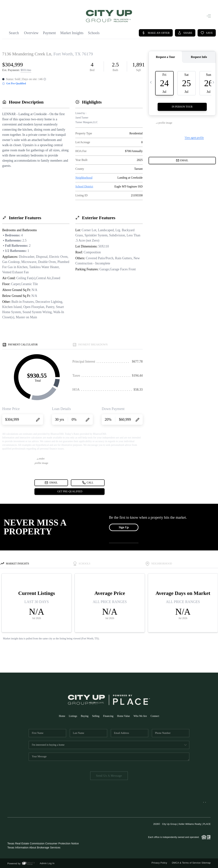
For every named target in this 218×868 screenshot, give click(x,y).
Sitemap (206, 863)
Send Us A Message (109, 776)
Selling (96, 716)
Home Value (123, 716)
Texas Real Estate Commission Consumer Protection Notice (43, 843)
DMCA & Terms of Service (186, 863)
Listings (73, 716)
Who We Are (140, 716)
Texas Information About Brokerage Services (34, 848)
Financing (108, 716)
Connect (155, 716)
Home (62, 716)
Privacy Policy (159, 863)
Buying (85, 716)
